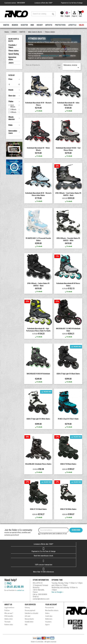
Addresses (49, 619)
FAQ (62, 16)
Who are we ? (9, 613)
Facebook (70, 622)
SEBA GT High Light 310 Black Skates (68, 374)
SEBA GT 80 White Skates (68, 509)
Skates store (8, 619)
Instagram (75, 627)
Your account (51, 605)
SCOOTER (24, 25)
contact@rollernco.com (41, 599)
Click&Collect (29, 622)
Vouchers (48, 622)
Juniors (11, 63)
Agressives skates (12, 58)
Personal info (50, 608)
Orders (47, 613)
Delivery (27, 608)
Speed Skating (14, 54)
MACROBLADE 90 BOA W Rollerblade (38, 374)
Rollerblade (45, 56)
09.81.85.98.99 (14, 587)
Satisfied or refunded (31, 613)
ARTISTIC (49, 25)
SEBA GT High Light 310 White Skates (38, 419)
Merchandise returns (52, 610)
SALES (81, 25)
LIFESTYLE (72, 25)
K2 (58, 56)
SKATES (6, 25)
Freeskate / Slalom (13, 46)
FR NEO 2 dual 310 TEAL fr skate (68, 419)
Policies (7, 610)
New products (29, 619)
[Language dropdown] (68, 14)
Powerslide (53, 56)
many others (66, 56)
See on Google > (57, 592)
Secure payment (30, 610)
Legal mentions (9, 608)
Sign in (47, 625)
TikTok (80, 622)
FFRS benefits (9, 616)
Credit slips (49, 616)
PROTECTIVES (60, 25)
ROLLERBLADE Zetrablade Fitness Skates (38, 464)
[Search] (43, 14)
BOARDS (15, 25)
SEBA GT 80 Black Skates (68, 464)
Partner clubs (9, 625)
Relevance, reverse (72, 66)
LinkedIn (80, 627)
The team (7, 622)
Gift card (28, 616)
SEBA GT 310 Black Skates (38, 509)
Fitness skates (13, 51)
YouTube (75, 622)
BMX (32, 25)
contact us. (21, 590)
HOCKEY (40, 25)
